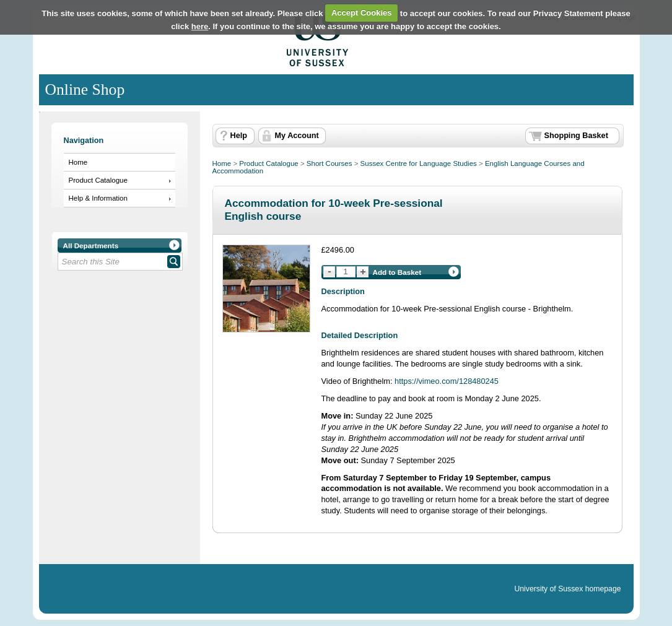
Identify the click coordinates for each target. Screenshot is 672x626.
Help (239, 136)
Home (78, 162)
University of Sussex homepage (567, 589)
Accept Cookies (362, 13)
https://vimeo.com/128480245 (447, 381)
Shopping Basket (576, 136)
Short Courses (329, 163)
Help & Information (98, 198)
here (200, 26)
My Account (297, 136)
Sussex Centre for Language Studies (419, 163)
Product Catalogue (98, 180)
